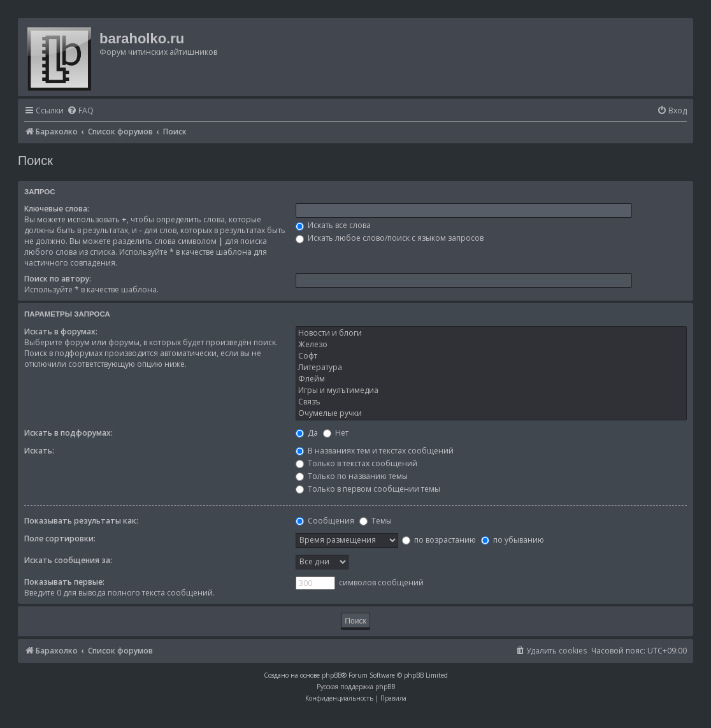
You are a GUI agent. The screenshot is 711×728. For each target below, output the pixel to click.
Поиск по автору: (58, 279)
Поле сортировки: (60, 539)
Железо (491, 345)
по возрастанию (439, 540)
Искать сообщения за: (68, 560)
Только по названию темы (352, 476)
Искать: (39, 451)
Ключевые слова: (57, 209)
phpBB (332, 675)
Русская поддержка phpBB (356, 687)
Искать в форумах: (61, 332)
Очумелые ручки (491, 413)
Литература (491, 368)
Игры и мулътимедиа (491, 390)
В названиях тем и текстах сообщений (375, 451)
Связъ (491, 402)
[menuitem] (80, 111)
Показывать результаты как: (81, 521)
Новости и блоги (491, 333)
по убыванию (513, 540)
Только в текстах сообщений (356, 463)
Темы (376, 521)
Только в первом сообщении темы (368, 489)
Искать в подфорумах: (68, 433)
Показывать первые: (64, 582)
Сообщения (325, 521)
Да (307, 433)
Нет (336, 433)
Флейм (491, 379)
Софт (491, 356)
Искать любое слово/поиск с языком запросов (390, 238)
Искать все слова (333, 225)
